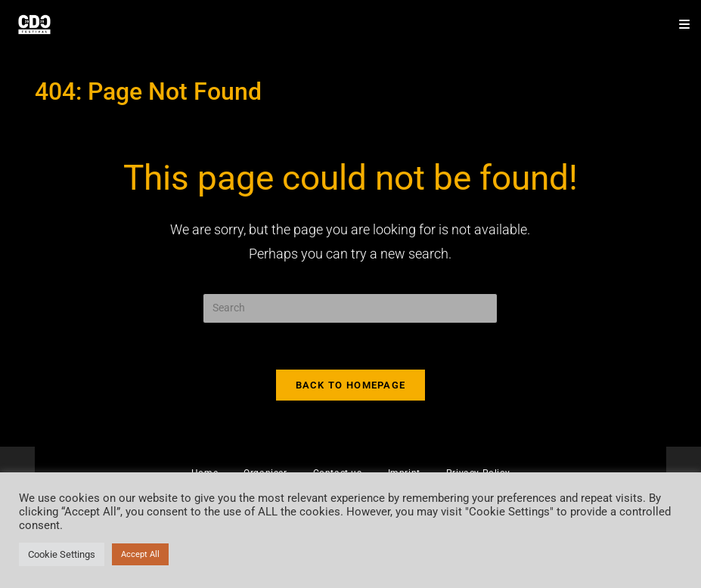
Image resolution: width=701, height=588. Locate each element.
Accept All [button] (140, 554)
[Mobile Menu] (679, 25)
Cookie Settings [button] (62, 554)
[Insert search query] (350, 308)
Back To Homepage (351, 385)
